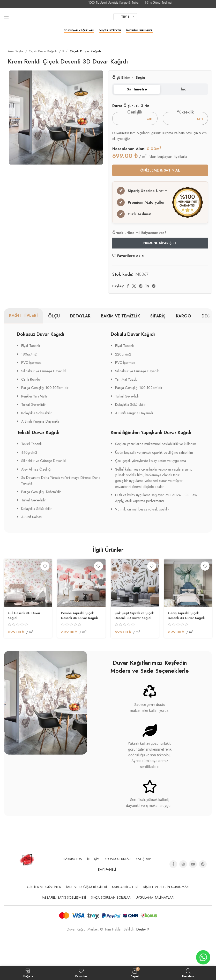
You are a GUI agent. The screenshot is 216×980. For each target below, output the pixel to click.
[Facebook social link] (128, 317)
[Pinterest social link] (141, 317)
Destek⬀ (143, 960)
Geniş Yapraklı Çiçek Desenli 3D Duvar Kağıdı (188, 647)
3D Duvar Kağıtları (79, 31)
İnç (183, 89)
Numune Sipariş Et (160, 274)
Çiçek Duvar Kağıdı (43, 51)
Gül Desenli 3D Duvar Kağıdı (26, 647)
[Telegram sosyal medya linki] (154, 317)
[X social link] (134, 317)
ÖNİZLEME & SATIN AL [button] (160, 170)
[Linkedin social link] (147, 317)
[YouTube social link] (193, 895)
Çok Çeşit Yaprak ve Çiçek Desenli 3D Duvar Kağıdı (134, 649)
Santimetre (137, 89)
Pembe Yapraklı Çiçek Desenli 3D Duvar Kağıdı (81, 647)
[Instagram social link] (183, 895)
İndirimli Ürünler (139, 31)
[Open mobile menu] (6, 17)
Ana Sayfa (16, 51)
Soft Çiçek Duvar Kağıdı (82, 51)
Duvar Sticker (110, 31)
